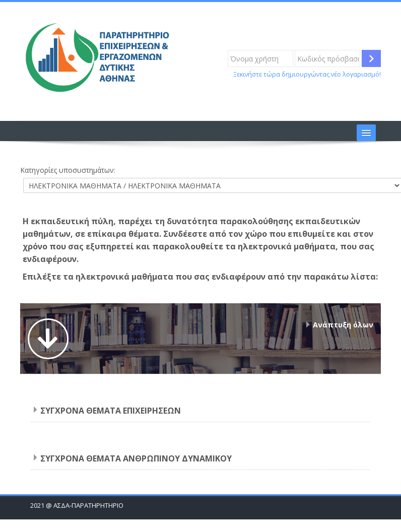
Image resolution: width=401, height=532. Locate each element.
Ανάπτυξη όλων (343, 325)
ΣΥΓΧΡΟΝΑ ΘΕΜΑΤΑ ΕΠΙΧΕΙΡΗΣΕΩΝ (111, 411)
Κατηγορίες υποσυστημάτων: (68, 170)
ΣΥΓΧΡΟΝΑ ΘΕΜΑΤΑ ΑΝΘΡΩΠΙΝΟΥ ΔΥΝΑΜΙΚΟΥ (136, 458)
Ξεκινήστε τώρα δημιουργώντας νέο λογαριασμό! (307, 74)
